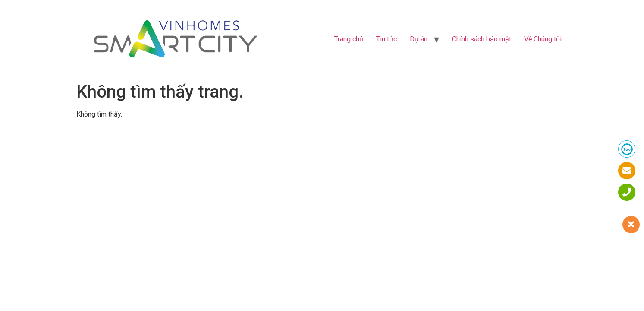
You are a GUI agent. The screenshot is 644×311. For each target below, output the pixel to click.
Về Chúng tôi (543, 39)
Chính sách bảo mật (482, 39)
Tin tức (386, 39)
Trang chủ (349, 39)
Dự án (419, 39)
